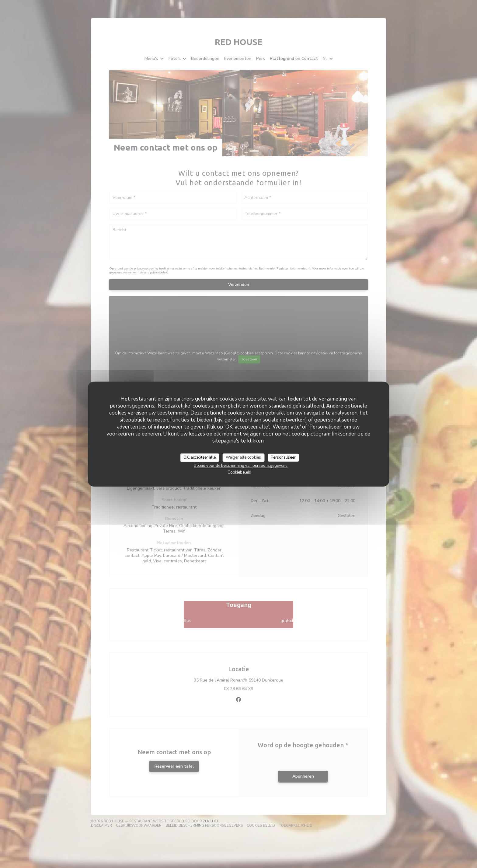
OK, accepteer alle (200, 457)
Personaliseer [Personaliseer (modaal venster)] (283, 457)
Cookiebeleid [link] (239, 472)
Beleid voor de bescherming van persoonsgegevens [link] (241, 465)
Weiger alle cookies (243, 457)
